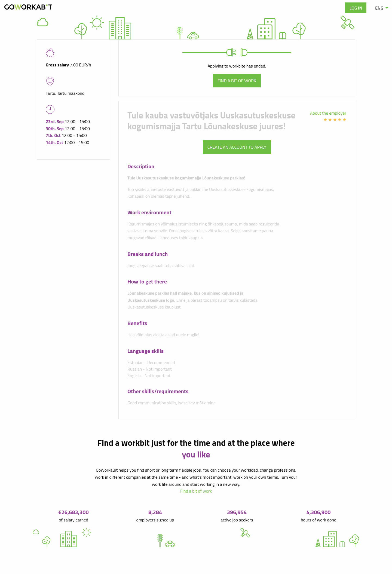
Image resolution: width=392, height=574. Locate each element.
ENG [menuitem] (379, 8)
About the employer (328, 113)
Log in (356, 8)
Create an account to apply (237, 147)
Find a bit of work (237, 81)
